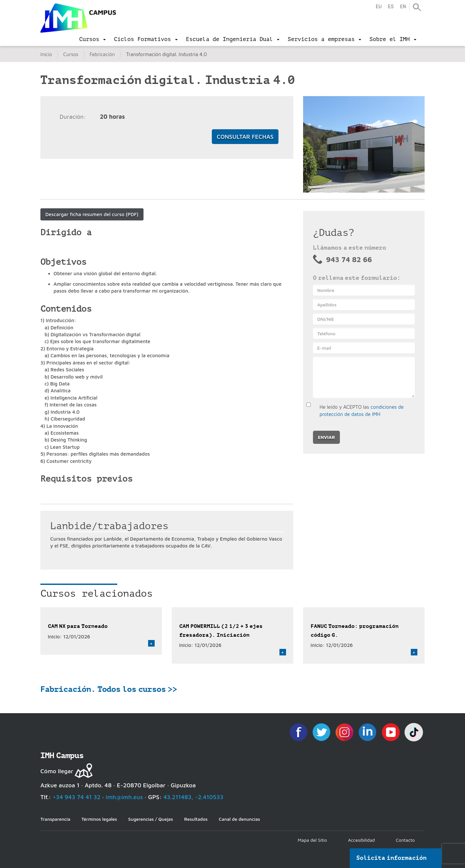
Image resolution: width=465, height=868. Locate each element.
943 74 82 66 (349, 259)
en (403, 7)
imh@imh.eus (124, 797)
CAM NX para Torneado (78, 626)
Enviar (326, 437)
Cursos (71, 54)
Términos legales (99, 819)
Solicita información (391, 858)
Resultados (196, 819)
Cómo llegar (57, 771)
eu (379, 7)
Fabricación (102, 54)
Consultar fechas (245, 137)
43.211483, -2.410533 (194, 797)
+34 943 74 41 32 (77, 797)
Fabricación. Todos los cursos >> (109, 689)
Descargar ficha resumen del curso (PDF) (92, 214)
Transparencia (55, 819)
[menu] (92, 39)
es (391, 7)
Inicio (46, 54)
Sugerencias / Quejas (150, 819)
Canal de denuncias (239, 819)
